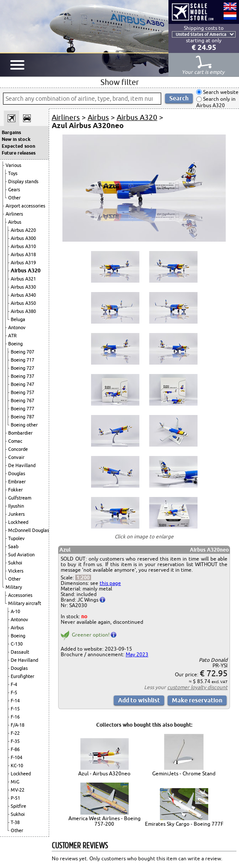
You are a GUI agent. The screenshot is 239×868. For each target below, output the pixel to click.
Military (14, 587)
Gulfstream (20, 498)
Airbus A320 (26, 270)
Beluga (18, 319)
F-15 (15, 709)
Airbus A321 (23, 279)
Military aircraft (25, 603)
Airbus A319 (23, 263)
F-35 (15, 741)
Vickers (16, 571)
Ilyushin (16, 506)
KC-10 (17, 766)
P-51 (15, 798)
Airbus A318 (23, 254)
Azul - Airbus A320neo (104, 773)
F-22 (15, 733)
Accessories (20, 595)
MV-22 (18, 790)
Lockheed (18, 522)
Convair (16, 457)
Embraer (17, 482)
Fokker (15, 490)
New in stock (16, 139)
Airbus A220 (23, 230)
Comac (15, 441)
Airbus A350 (23, 303)
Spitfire (18, 806)
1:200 (83, 577)
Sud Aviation (21, 555)
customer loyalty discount (197, 687)
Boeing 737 (22, 376)
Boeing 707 (22, 352)
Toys (13, 173)
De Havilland (22, 465)
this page (110, 583)
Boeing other (24, 425)
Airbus (15, 222)
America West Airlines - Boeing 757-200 (105, 821)
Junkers (16, 514)
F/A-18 (18, 725)
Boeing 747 (22, 384)
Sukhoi (15, 563)
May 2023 (137, 654)
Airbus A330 (23, 287)
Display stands (23, 181)
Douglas (17, 473)
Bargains (11, 132)
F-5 (14, 693)
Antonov (17, 327)
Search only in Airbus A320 (216, 102)
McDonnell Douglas (29, 530)
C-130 (17, 644)
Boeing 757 (22, 392)
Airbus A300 (23, 238)
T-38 (15, 822)
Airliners (14, 214)
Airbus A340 (23, 295)
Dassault (20, 652)
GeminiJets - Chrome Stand (184, 773)
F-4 (14, 684)
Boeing (15, 344)
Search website (220, 92)
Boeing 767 (22, 400)
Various (13, 165)
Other (14, 198)
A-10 (15, 611)
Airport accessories (25, 206)
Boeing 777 (22, 409)
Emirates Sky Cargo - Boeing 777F (184, 824)
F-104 (16, 757)
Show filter (120, 82)
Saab (13, 547)
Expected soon (18, 146)
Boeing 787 (22, 417)
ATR (12, 336)
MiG (15, 782)
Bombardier (20, 433)
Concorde (18, 449)
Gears (14, 190)
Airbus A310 (23, 246)
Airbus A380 (23, 311)
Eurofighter (22, 676)
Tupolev (16, 538)
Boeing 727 (22, 368)
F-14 (15, 701)
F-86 (15, 749)
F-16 (15, 717)
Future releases (19, 153)
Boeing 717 (22, 360)
